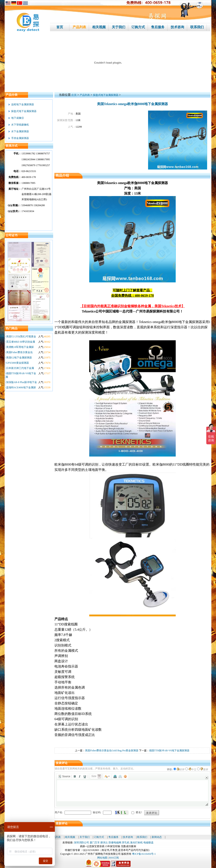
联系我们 (142, 837)
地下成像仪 (18, 118)
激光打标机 (136, 843)
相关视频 (70, 837)
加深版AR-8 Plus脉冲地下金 (22, 382)
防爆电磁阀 (115, 843)
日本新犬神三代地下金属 (20, 368)
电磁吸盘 (148, 843)
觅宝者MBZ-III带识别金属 (21, 342)
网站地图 (102, 858)
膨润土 (104, 843)
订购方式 (99, 837)
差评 (204, 769)
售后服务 (113, 837)
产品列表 (85, 95)
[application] (132, 790)
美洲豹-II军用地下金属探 (20, 347)
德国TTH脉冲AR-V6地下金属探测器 (169, 750)
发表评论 (152, 813)
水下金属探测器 (20, 131)
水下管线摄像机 (20, 125)
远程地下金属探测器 (23, 104)
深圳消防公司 (81, 843)
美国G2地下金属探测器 (19, 358)
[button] (64, 776)
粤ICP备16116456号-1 (144, 854)
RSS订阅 (114, 858)
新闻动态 (157, 837)
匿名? (139, 812)
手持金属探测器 (20, 138)
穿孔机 (126, 843)
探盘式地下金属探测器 (24, 111)
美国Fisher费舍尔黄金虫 (19, 352)
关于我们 (85, 837)
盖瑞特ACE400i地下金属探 (21, 387)
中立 (192, 769)
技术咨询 (128, 837)
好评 (181, 769)
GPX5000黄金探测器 (18, 363)
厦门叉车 (95, 843)
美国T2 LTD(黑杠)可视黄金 (21, 337)
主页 (74, 95)
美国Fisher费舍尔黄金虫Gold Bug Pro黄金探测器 (112, 750)
